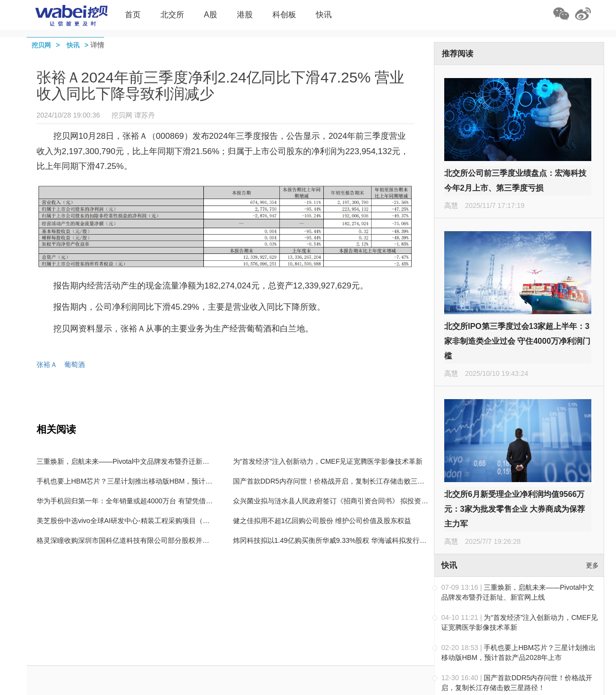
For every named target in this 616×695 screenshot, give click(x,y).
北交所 (172, 15)
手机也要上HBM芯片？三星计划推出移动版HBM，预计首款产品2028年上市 (153, 481)
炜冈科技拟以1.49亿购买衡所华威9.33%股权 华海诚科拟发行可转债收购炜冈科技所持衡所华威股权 (385, 540)
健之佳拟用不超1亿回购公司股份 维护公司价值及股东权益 (322, 521)
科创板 (284, 15)
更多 (592, 565)
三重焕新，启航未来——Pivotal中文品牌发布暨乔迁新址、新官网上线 (144, 461)
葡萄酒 (75, 365)
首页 (133, 15)
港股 (245, 15)
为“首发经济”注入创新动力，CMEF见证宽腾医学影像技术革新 (328, 461)
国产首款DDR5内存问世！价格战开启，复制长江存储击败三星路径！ (339, 481)
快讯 (324, 15)
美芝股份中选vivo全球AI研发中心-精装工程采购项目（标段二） (134, 521)
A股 (211, 15)
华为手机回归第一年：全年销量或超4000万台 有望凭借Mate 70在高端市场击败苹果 (165, 501)
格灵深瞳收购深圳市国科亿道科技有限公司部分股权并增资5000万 (137, 540)
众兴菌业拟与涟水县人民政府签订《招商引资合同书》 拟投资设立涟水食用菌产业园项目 (369, 501)
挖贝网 (41, 45)
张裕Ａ (47, 365)
